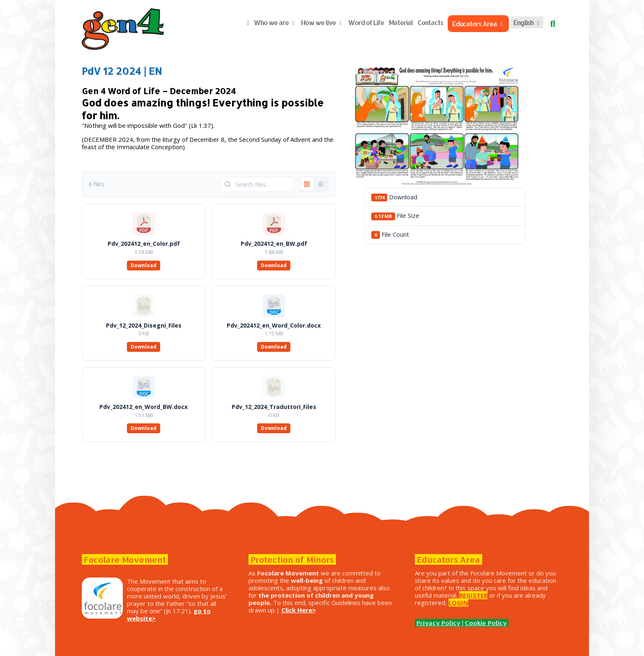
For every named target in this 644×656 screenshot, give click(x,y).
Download (144, 265)
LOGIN (458, 603)
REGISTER (473, 595)
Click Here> (299, 610)
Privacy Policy (438, 623)
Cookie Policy (486, 623)
